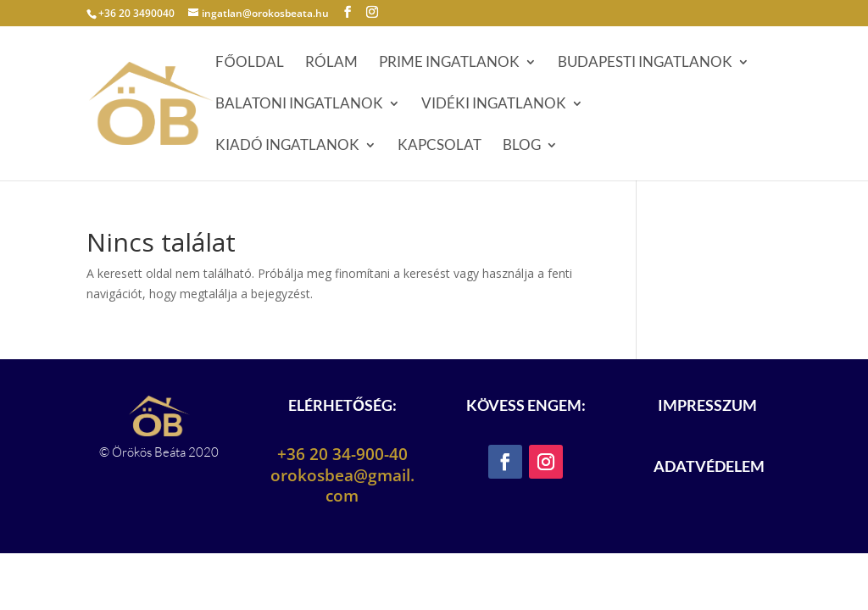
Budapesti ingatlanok (645, 63)
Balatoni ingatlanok (299, 105)
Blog (522, 146)
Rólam (331, 63)
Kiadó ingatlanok (287, 146)
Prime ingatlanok (449, 63)
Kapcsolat (440, 146)
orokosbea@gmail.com (342, 486)
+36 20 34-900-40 (342, 454)
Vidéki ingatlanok (494, 105)
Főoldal (249, 63)
